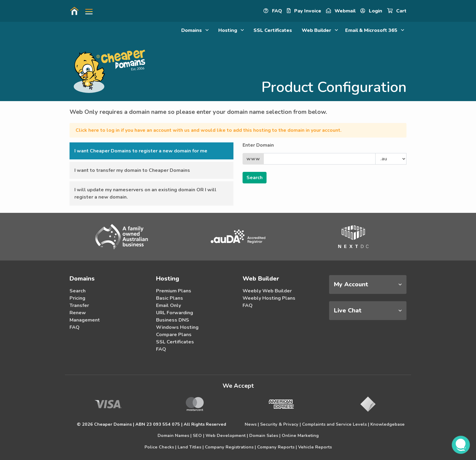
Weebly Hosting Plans (269, 298)
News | (252, 424)
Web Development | (227, 435)
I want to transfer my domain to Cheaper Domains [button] (132, 170)
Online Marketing (300, 435)
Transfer (79, 305)
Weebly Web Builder (267, 291)
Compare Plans (174, 335)
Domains (195, 30)
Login (371, 11)
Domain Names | (175, 435)
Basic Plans (170, 298)
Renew (78, 313)
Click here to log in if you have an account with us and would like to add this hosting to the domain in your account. (209, 130)
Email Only (168, 305)
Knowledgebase (388, 424)
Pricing (77, 298)
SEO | (199, 435)
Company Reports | (277, 447)
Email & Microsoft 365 (375, 30)
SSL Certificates (273, 30)
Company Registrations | (230, 447)
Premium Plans (174, 291)
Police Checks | (160, 447)
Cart (397, 11)
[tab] (368, 285)
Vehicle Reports (315, 447)
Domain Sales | (265, 435)
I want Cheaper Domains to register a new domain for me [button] (141, 151)
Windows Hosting (177, 327)
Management (85, 320)
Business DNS (173, 320)
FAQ (273, 11)
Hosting (231, 30)
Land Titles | (191, 447)
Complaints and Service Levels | (336, 424)
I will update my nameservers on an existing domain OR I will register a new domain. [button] (145, 193)
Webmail (341, 11)
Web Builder (320, 30)
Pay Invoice (304, 11)
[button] (87, 11)
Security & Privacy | (280, 424)
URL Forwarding (175, 313)
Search (78, 291)
